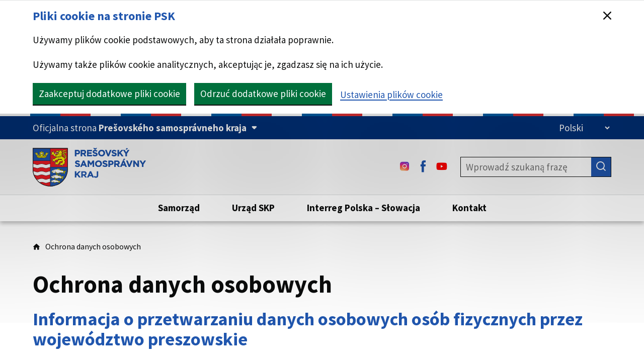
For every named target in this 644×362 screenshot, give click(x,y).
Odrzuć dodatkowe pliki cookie (263, 94)
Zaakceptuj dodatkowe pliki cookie (109, 94)
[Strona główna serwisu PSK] (89, 167)
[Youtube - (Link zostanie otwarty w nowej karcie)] (442, 167)
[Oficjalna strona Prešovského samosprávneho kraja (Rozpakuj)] (145, 128)
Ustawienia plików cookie (391, 95)
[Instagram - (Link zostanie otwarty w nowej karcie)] (405, 167)
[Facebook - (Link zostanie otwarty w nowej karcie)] (423, 167)
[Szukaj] (601, 167)
